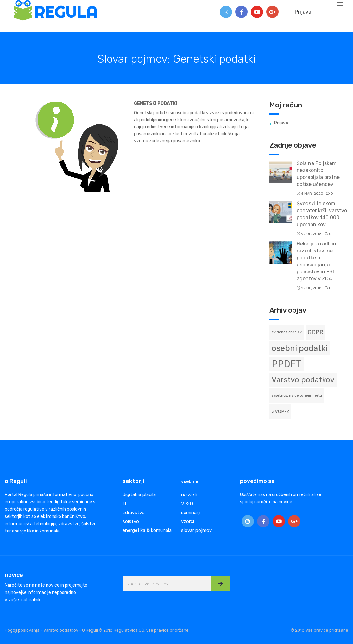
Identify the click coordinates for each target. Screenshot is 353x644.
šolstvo (131, 521)
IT (125, 504)
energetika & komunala (147, 530)
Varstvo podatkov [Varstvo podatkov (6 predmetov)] (303, 380)
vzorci (188, 521)
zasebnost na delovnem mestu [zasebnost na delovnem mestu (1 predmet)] (297, 395)
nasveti (189, 495)
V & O (187, 504)
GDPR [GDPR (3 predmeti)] (315, 332)
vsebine (190, 482)
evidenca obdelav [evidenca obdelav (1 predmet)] (287, 332)
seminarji (191, 513)
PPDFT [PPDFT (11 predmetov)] (287, 364)
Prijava (303, 12)
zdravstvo (134, 513)
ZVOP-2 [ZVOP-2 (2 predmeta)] (280, 411)
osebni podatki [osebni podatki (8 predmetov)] (300, 348)
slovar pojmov (196, 530)
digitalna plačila (139, 494)
